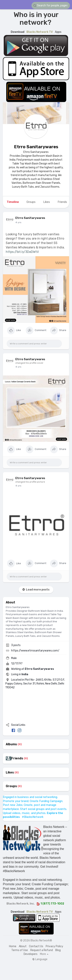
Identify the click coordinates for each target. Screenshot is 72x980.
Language (40, 959)
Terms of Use (20, 950)
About (23, 946)
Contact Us (36, 946)
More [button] (44, 954)
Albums (11, 744)
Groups (11, 786)
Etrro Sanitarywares (36, 147)
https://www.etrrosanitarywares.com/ (35, 651)
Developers (31, 954)
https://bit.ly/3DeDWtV (22, 252)
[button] (51, 6)
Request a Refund (42, 950)
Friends (17, 758)
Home (13, 946)
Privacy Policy (54, 946)
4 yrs (18, 222)
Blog (58, 950)
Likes (10, 772)
